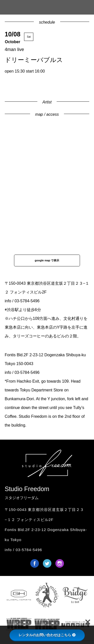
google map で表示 (47, 260)
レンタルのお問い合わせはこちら (47, 635)
